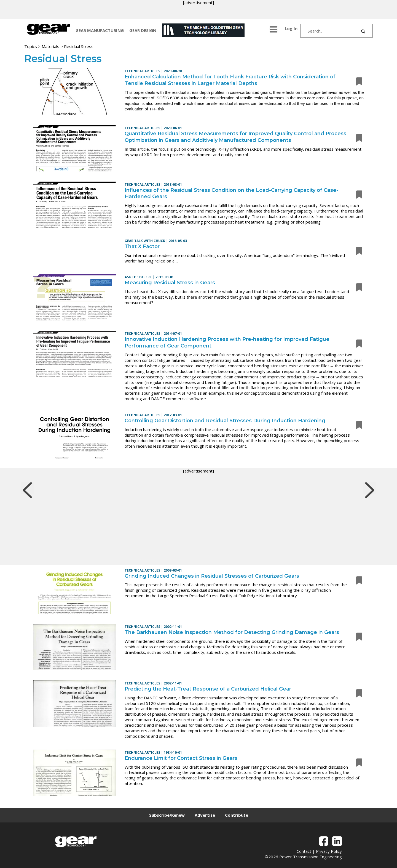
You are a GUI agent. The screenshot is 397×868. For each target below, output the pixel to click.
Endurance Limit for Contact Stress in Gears (181, 758)
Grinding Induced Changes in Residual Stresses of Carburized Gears (212, 576)
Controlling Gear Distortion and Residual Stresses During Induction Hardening (225, 421)
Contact (304, 851)
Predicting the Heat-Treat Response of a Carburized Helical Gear (208, 689)
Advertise (205, 815)
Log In (291, 28)
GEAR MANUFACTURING (100, 30)
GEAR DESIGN (143, 30)
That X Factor (142, 246)
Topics (31, 46)
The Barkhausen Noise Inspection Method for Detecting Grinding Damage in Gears (232, 632)
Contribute (237, 815)
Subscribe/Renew (167, 815)
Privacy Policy (329, 851)
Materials (50, 46)
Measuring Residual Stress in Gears (170, 283)
